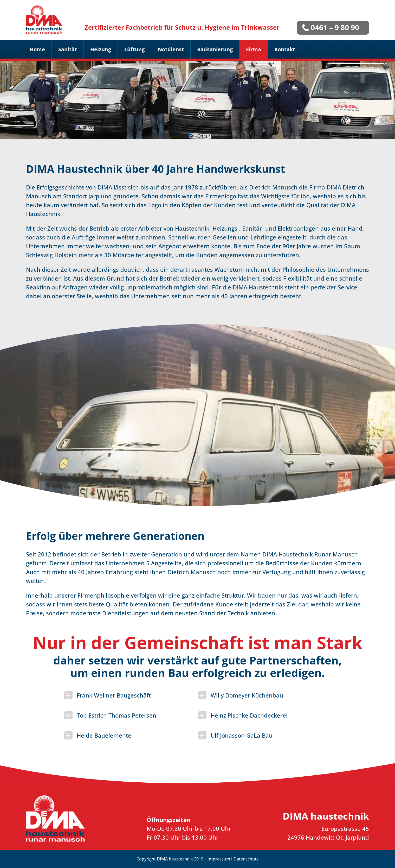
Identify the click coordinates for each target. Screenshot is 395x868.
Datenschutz (246, 859)
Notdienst (171, 49)
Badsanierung (215, 49)
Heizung (101, 49)
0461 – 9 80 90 (335, 27)
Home (37, 49)
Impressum (219, 859)
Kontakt (285, 49)
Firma (254, 49)
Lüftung (134, 49)
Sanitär (68, 49)
